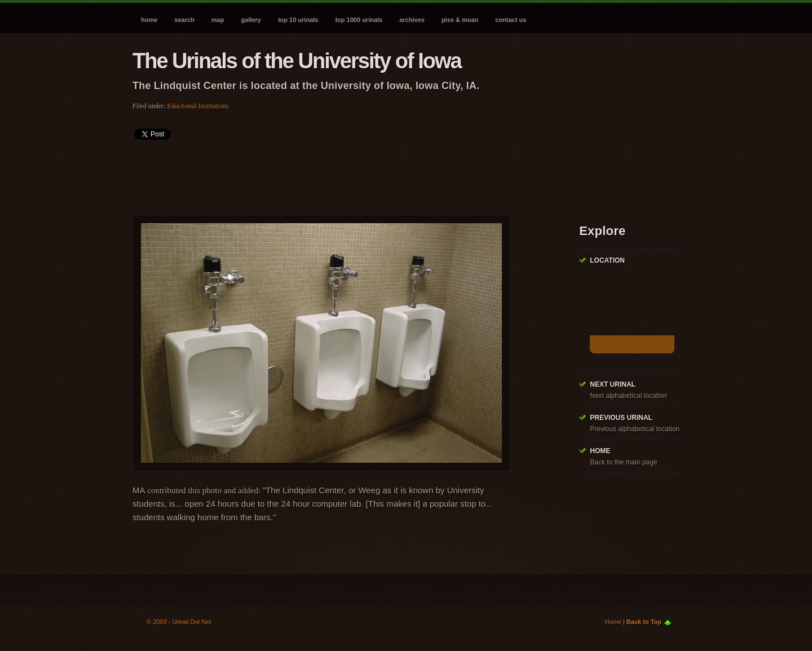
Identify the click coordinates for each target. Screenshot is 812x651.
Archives (412, 20)
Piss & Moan (460, 20)
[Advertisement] (338, 174)
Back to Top (644, 622)
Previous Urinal (621, 418)
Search (184, 20)
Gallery (251, 20)
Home (149, 20)
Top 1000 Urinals (359, 20)
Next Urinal (613, 384)
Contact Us (511, 20)
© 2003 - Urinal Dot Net (179, 622)
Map (218, 20)
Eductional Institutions (198, 106)
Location (607, 260)
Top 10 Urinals (298, 20)
